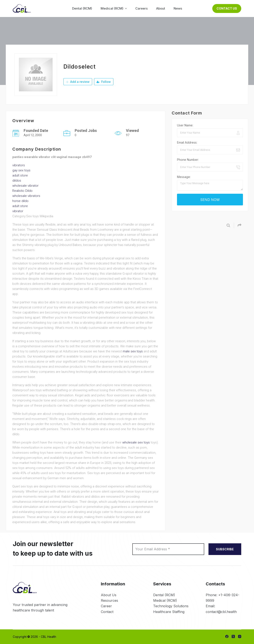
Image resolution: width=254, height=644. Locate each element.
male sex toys (133, 351)
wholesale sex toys (136, 442)
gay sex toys (21, 170)
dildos (17, 181)
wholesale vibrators (26, 196)
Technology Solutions (171, 606)
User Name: (185, 125)
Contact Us (227, 8)
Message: (184, 177)
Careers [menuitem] (141, 8)
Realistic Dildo (22, 191)
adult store (20, 175)
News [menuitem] (178, 8)
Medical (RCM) (165, 600)
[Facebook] (227, 636)
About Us (109, 595)
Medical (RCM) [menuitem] (114, 8)
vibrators (19, 165)
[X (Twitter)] (233, 636)
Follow (104, 82)
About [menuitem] (161, 8)
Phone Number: (188, 160)
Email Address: (187, 142)
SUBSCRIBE (225, 549)
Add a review (78, 82)
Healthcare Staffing (169, 612)
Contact (107, 612)
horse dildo (20, 201)
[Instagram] (240, 636)
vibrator (18, 211)
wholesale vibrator (25, 186)
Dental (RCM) (164, 595)
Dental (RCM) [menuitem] (82, 8)
